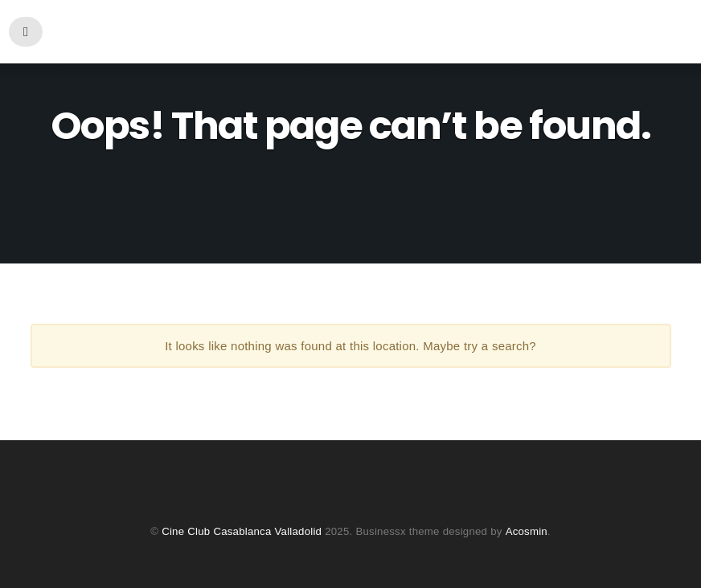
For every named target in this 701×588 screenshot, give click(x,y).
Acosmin (526, 531)
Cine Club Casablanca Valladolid (242, 531)
